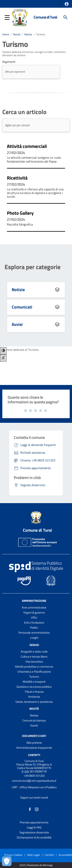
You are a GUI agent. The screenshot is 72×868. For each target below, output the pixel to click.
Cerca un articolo (24, 112)
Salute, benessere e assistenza (34, 702)
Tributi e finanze (34, 692)
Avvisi (17, 324)
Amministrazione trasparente (34, 748)
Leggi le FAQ (34, 827)
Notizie (28, 34)
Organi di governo (34, 612)
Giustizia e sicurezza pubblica (34, 687)
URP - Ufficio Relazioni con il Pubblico (34, 787)
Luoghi (34, 638)
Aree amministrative (34, 607)
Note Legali (34, 855)
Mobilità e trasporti (34, 682)
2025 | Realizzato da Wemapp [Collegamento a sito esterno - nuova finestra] (36, 865)
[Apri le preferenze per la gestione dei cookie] (7, 861)
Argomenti (9, 62)
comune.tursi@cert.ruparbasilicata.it (34, 781)
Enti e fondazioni (34, 623)
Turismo (41, 34)
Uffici (34, 618)
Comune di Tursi (45, 17)
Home (6, 34)
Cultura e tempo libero (34, 657)
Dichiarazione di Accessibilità (34, 837)
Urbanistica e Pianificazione (34, 672)
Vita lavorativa (34, 662)
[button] (67, 4)
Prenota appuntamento (34, 822)
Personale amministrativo (34, 633)
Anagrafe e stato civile (34, 651)
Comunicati (22, 307)
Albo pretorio (34, 743)
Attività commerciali (27, 146)
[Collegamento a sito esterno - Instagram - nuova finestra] (37, 809)
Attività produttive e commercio (34, 667)
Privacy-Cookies (13, 855)
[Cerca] (65, 17)
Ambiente (34, 697)
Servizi (34, 645)
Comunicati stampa (34, 720)
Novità (17, 34)
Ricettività (17, 178)
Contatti (34, 755)
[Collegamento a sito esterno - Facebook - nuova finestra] (30, 809)
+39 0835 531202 (34, 776)
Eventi (34, 725)
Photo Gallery (20, 213)
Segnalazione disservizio (34, 832)
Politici (34, 628)
